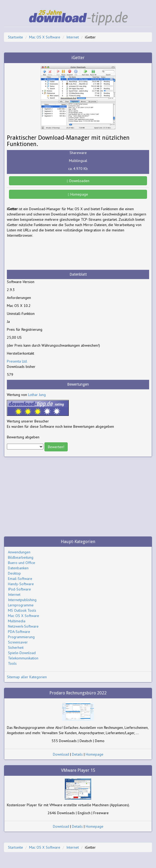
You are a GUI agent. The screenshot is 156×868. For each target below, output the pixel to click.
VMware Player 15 (78, 770)
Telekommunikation (23, 658)
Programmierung (21, 637)
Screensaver (18, 642)
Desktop (14, 573)
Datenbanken (18, 568)
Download (61, 754)
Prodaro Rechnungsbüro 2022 (78, 693)
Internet (73, 37)
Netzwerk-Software (23, 626)
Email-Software (20, 579)
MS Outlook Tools (22, 610)
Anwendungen (19, 552)
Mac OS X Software (45, 37)
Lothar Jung (37, 395)
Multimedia (17, 621)
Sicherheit (16, 647)
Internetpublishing (22, 600)
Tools (12, 663)
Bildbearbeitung (21, 557)
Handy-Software (21, 584)
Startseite (15, 37)
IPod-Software (19, 589)
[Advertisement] (49, 254)
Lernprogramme (21, 605)
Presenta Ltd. (17, 361)
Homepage (78, 194)
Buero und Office (22, 563)
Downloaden (78, 181)
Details (77, 754)
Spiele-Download (22, 653)
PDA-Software (19, 632)
